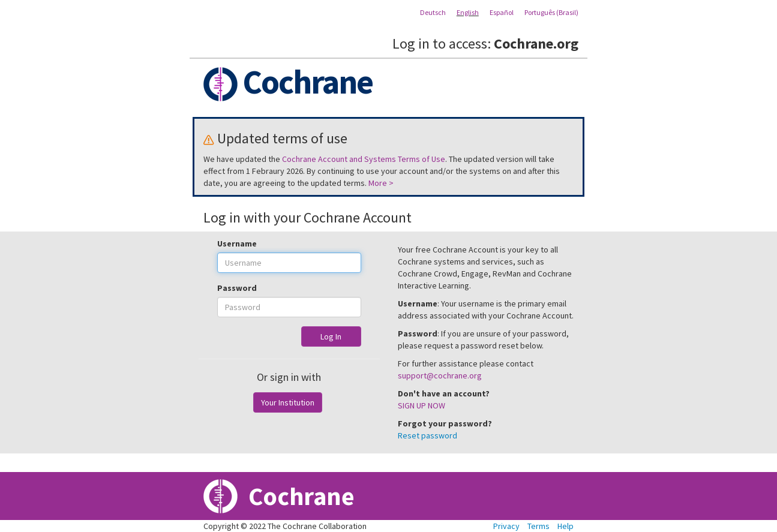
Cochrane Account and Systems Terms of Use (364, 159)
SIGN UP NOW (421, 405)
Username (237, 244)
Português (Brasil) (551, 12)
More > (381, 183)
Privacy (506, 526)
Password (237, 288)
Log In (331, 336)
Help (565, 526)
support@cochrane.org (440, 375)
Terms (538, 526)
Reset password (427, 435)
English (468, 12)
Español (502, 12)
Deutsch (433, 12)
